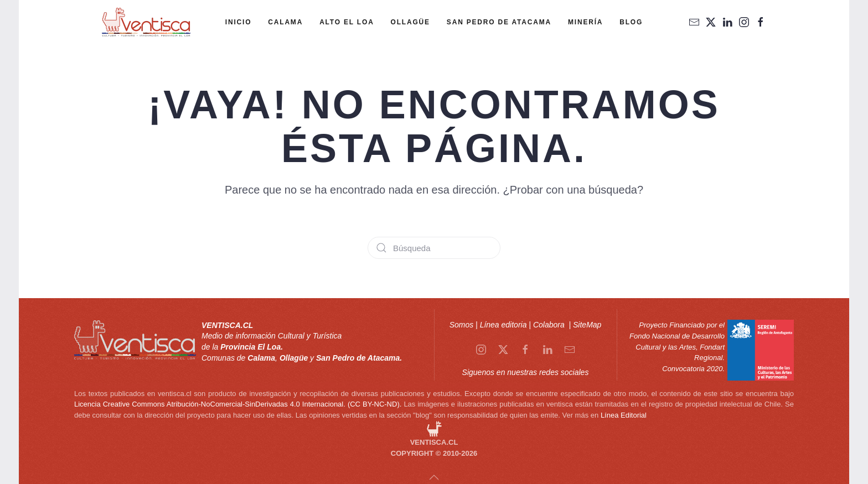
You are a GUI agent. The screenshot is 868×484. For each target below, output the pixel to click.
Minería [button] (585, 22)
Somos (462, 325)
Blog (631, 22)
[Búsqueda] (434, 248)
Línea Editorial (624, 415)
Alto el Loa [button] (347, 22)
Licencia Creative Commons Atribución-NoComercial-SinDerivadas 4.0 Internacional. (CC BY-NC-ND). (238, 404)
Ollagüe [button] (410, 22)
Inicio (238, 22)
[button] (434, 477)
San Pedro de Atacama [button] (499, 22)
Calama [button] (285, 22)
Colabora (550, 325)
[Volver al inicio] (146, 22)
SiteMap (587, 325)
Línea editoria (503, 325)
